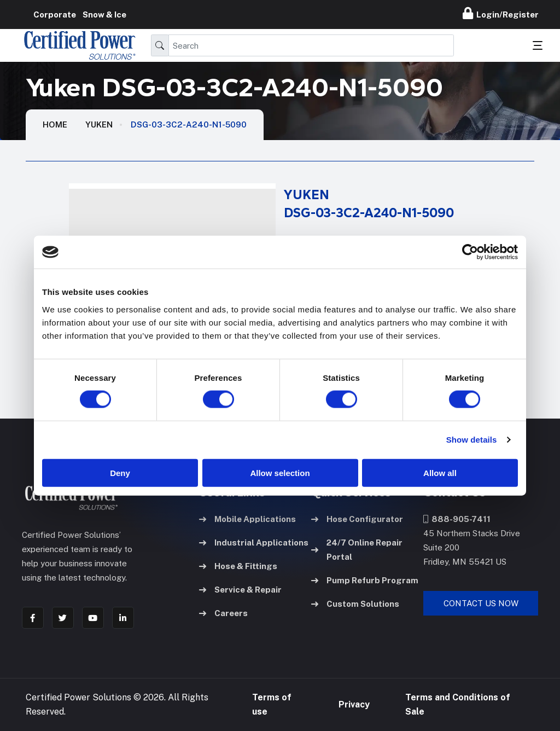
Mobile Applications (247, 519)
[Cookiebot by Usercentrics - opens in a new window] (470, 252)
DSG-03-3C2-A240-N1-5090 (189, 124)
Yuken (99, 124)
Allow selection (280, 472)
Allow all (440, 472)
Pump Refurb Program (365, 580)
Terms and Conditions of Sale (458, 704)
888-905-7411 (457, 519)
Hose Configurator (357, 519)
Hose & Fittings (238, 566)
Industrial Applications (254, 543)
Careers (223, 613)
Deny (120, 472)
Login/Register (501, 13)
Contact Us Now (481, 603)
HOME (55, 124)
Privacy (354, 704)
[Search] (311, 45)
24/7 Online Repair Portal (357, 550)
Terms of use (272, 704)
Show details (472, 440)
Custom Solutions (355, 604)
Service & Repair (240, 590)
